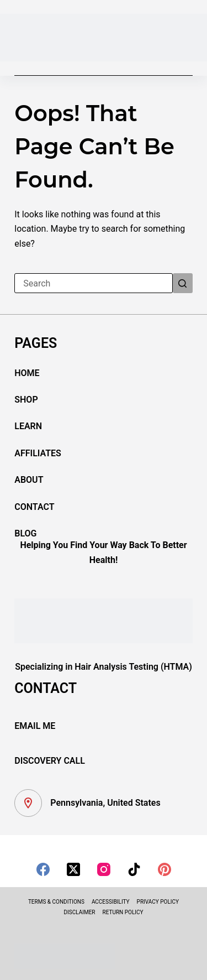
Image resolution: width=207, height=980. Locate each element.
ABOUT (29, 480)
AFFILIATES (38, 453)
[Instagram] (104, 869)
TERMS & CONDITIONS (56, 902)
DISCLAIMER (79, 912)
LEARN (28, 426)
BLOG (25, 533)
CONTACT (34, 507)
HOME (27, 373)
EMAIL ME (35, 726)
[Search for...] (94, 283)
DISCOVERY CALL (50, 761)
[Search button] (183, 283)
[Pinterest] (164, 869)
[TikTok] (134, 869)
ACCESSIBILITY (111, 902)
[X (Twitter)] (73, 869)
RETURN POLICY (123, 912)
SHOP (26, 400)
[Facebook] (43, 869)
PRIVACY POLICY (158, 902)
